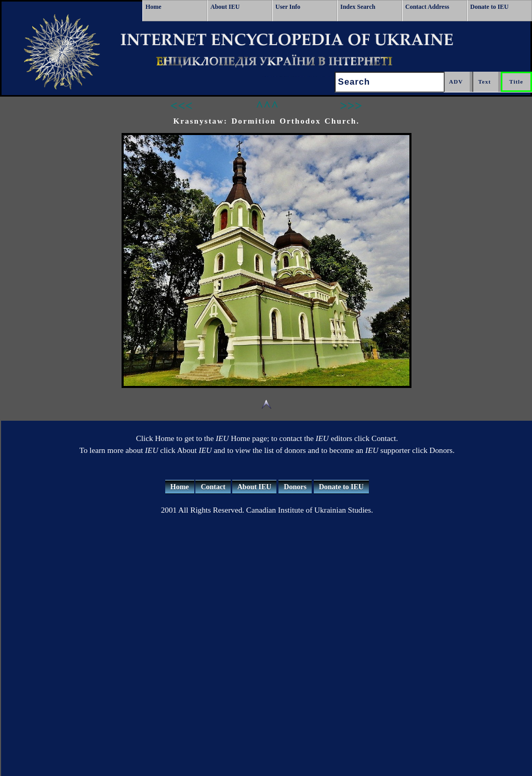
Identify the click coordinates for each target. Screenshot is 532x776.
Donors (295, 487)
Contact (213, 487)
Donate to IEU (489, 7)
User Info (288, 7)
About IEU (225, 7)
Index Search (358, 7)
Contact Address (427, 7)
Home (154, 7)
